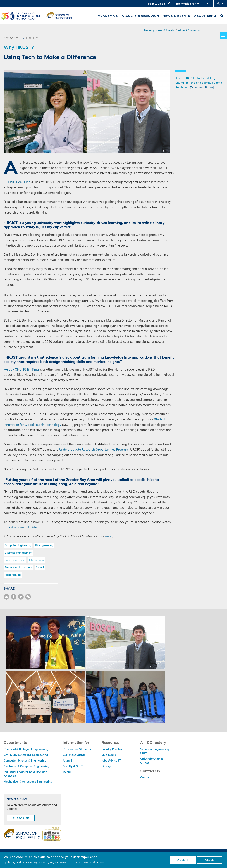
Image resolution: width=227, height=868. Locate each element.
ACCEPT (183, 860)
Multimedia (109, 755)
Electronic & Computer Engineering (26, 766)
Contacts (146, 777)
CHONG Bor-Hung (17, 182)
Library (106, 766)
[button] (208, 4)
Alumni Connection (190, 30)
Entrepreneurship (15, 560)
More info (98, 862)
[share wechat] (28, 597)
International (37, 560)
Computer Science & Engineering (25, 760)
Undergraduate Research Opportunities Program (94, 449)
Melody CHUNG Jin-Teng (21, 369)
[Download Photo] (202, 87)
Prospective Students (77, 749)
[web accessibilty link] (52, 834)
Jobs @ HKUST (111, 760)
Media (67, 772)
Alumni (40, 567)
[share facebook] (14, 597)
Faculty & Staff (73, 766)
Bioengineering (44, 545)
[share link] (21, 597)
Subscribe (21, 818)
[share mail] (6, 597)
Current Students (74, 755)
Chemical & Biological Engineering (26, 749)
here (108, 536)
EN (23, 38)
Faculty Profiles (112, 749)
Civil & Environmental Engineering (26, 755)
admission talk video (24, 527)
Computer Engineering (18, 545)
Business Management (18, 553)
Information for (187, 5)
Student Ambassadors (18, 567)
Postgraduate (13, 575)
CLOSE (209, 860)
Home (148, 30)
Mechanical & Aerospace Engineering (28, 781)
